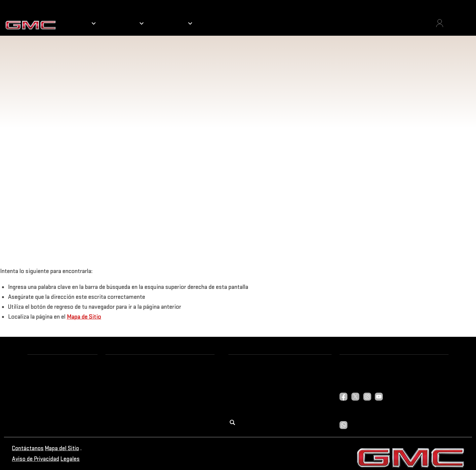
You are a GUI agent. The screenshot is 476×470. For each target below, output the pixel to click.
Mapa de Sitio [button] (84, 316)
